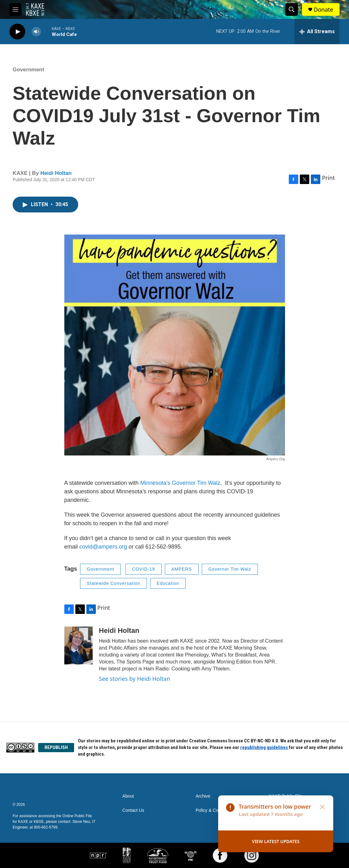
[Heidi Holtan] (79, 645)
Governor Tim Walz (230, 569)
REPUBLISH (56, 747)
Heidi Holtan (56, 173)
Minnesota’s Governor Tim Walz (180, 483)
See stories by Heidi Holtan (135, 679)
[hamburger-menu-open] (15, 9)
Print (328, 178)
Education (168, 583)
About (128, 796)
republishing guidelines (265, 747)
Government (28, 70)
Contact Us (133, 810)
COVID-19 (144, 569)
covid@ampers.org (103, 547)
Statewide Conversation (113, 583)
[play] (17, 32)
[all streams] (317, 32)
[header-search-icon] (292, 9)
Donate (323, 10)
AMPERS (182, 569)
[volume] (36, 32)
